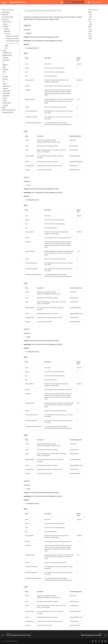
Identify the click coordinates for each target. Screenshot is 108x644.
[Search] (74, 2)
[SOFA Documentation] (4, 2)
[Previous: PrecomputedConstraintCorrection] (17, 635)
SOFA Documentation (8, 10)
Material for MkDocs (12, 641)
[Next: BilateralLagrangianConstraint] (93, 635)
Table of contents (93, 10)
